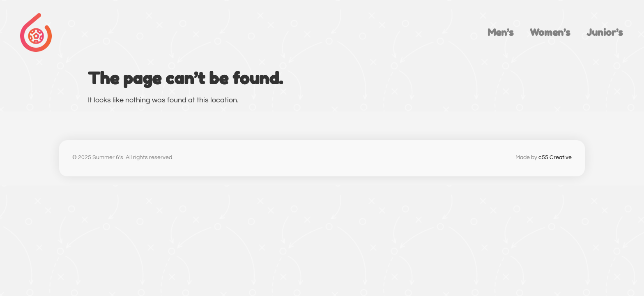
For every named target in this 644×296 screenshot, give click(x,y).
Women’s (550, 32)
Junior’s (605, 32)
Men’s (500, 32)
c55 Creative (555, 157)
